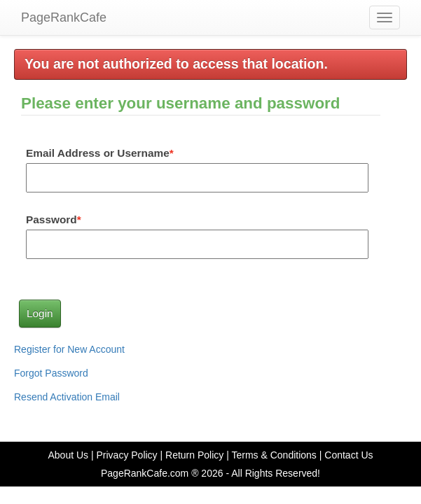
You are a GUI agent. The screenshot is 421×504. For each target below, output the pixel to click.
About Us (68, 455)
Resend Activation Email (67, 397)
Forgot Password (51, 373)
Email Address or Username (98, 153)
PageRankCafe (64, 17)
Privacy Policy (126, 455)
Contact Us (348, 455)
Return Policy (194, 455)
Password (51, 219)
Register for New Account (69, 349)
